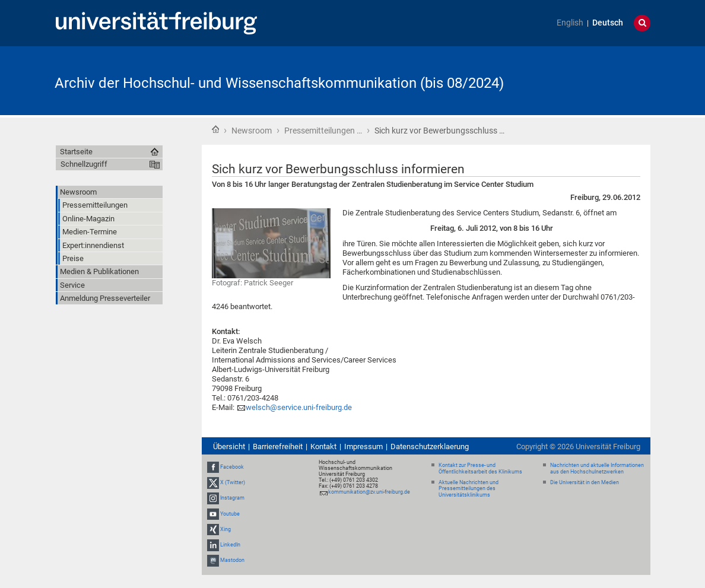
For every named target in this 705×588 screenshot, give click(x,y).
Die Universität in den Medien (585, 482)
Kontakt (323, 446)
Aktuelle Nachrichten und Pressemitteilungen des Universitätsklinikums (469, 489)
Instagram (232, 498)
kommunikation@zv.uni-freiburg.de (369, 492)
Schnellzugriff (84, 164)
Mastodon (232, 560)
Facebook (232, 467)
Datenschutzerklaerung (430, 446)
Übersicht (229, 446)
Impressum (363, 446)
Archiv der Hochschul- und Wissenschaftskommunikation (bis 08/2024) (279, 83)
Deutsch (608, 23)
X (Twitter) (233, 482)
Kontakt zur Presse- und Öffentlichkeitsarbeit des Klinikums (480, 468)
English (570, 23)
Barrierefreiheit (278, 446)
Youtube (230, 514)
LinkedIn (230, 545)
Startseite (215, 129)
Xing (226, 529)
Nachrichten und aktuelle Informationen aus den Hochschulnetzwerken (597, 468)
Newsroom (252, 131)
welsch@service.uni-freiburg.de (299, 407)
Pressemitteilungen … (323, 131)
